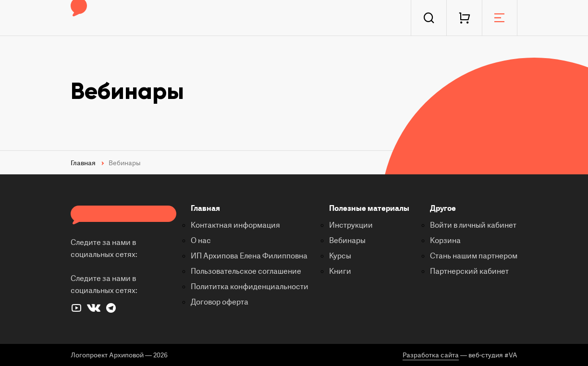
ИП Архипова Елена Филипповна (249, 256)
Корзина (445, 241)
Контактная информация (235, 225)
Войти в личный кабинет (473, 225)
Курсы (340, 256)
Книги (340, 271)
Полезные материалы (369, 208)
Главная (205, 208)
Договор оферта (220, 302)
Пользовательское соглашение (246, 271)
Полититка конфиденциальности (250, 287)
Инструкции (351, 225)
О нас (201, 241)
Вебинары (347, 241)
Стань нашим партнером (474, 256)
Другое (443, 208)
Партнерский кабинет (469, 271)
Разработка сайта (431, 355)
